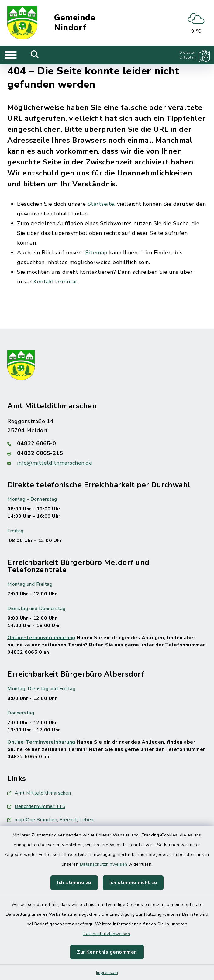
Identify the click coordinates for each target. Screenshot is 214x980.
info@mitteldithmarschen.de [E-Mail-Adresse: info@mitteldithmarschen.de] (55, 463)
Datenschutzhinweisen (104, 864)
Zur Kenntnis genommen (107, 952)
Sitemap (97, 253)
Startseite (101, 204)
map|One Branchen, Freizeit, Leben (50, 820)
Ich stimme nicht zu (133, 883)
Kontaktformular (55, 282)
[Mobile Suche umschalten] (35, 55)
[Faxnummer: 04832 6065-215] (107, 453)
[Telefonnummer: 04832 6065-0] (107, 443)
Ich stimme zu (74, 883)
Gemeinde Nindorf (75, 23)
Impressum (107, 973)
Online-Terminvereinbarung (41, 638)
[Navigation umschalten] (11, 55)
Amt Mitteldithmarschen (39, 793)
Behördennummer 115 (36, 806)
